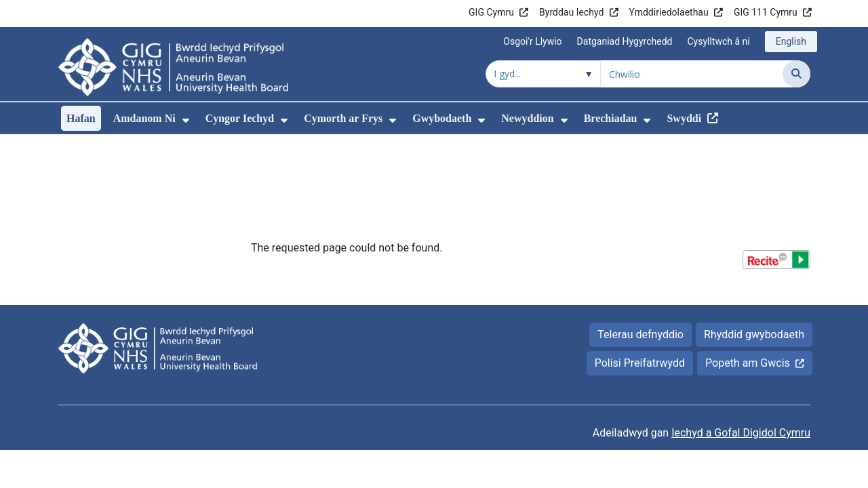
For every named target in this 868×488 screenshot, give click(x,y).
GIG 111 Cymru (766, 12)
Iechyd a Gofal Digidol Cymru (741, 341)
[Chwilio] (796, 74)
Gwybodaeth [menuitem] (442, 118)
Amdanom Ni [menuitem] (144, 118)
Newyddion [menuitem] (527, 118)
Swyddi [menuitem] (684, 118)
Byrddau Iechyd (571, 12)
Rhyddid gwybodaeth (754, 242)
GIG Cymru (491, 12)
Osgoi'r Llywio (532, 41)
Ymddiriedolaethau (669, 12)
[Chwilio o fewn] (543, 74)
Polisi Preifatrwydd (640, 271)
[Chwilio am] (692, 74)
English (791, 41)
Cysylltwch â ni (718, 41)
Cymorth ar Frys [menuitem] (343, 118)
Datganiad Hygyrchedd (625, 41)
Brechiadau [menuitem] (611, 118)
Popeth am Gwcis (748, 271)
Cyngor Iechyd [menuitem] (240, 118)
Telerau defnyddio (640, 242)
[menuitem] (186, 120)
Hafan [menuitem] (81, 118)
